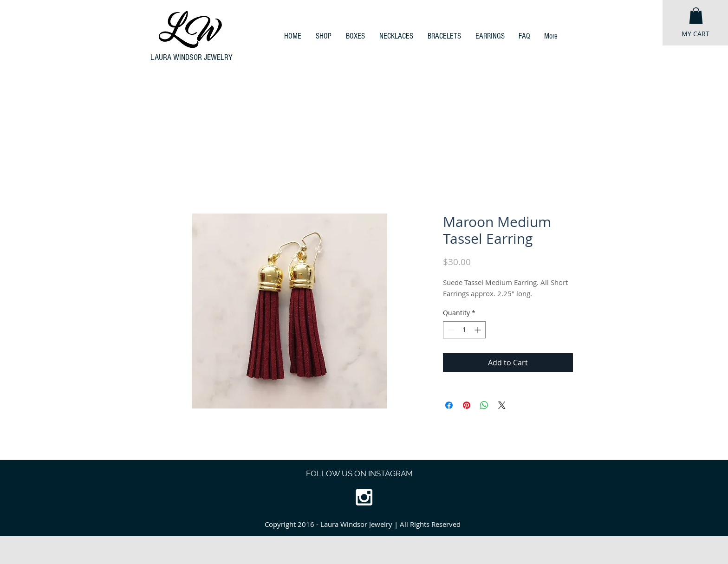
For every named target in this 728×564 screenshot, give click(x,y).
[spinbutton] (464, 330)
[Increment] (478, 330)
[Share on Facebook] (449, 405)
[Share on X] (502, 405)
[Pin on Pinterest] (467, 405)
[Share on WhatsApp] (484, 405)
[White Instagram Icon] (364, 497)
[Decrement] (450, 330)
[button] (696, 16)
